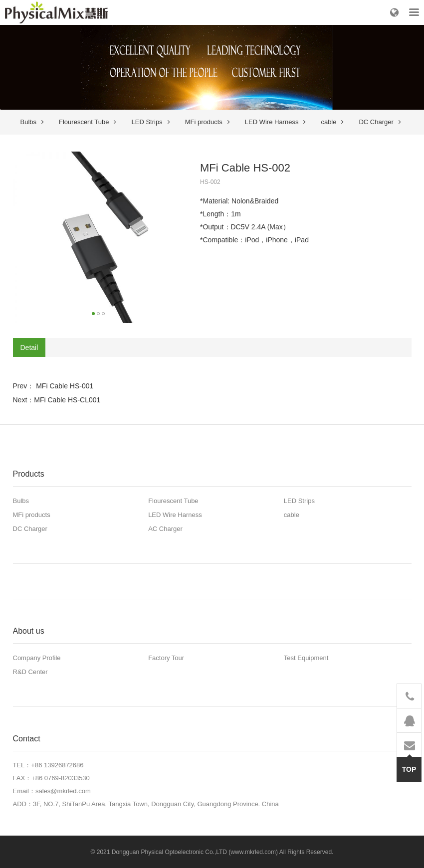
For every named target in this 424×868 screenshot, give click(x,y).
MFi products (208, 122)
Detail (29, 347)
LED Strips (150, 122)
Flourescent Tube (88, 122)
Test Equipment (306, 658)
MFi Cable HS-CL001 (67, 400)
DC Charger (380, 122)
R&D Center (30, 672)
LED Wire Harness (276, 122)
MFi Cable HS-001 (64, 386)
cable (332, 122)
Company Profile (37, 658)
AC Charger (165, 529)
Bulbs (32, 122)
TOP (409, 765)
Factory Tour (166, 658)
